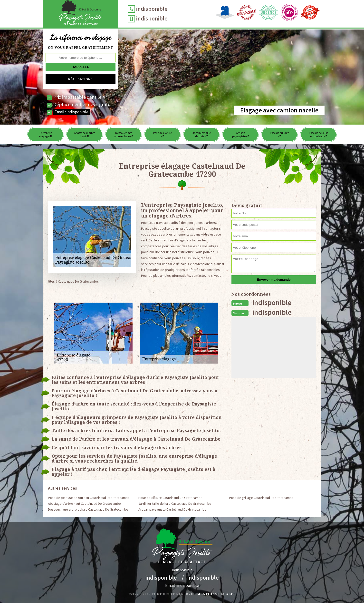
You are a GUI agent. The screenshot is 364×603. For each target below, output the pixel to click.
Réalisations (81, 79)
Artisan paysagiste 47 (241, 134)
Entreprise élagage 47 (46, 134)
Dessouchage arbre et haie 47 (124, 134)
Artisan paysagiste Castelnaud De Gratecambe (172, 509)
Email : (72, 112)
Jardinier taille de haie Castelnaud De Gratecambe (175, 504)
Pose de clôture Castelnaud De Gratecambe (170, 498)
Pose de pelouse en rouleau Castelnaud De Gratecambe (89, 498)
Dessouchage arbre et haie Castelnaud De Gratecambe (88, 509)
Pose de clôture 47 (163, 134)
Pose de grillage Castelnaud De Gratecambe (261, 498)
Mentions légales (216, 594)
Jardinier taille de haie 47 (202, 134)
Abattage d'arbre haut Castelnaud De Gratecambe (84, 504)
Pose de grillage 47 (279, 134)
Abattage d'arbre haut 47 (85, 134)
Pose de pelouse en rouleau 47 (319, 134)
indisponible (152, 9)
